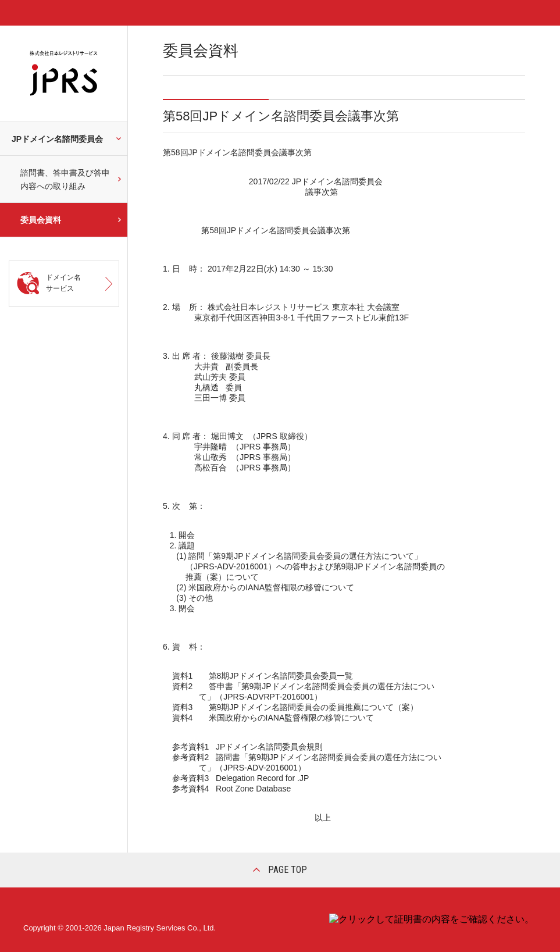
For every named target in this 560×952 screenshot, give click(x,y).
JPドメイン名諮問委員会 (57, 139)
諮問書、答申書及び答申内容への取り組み (65, 179)
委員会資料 (41, 220)
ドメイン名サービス (63, 283)
